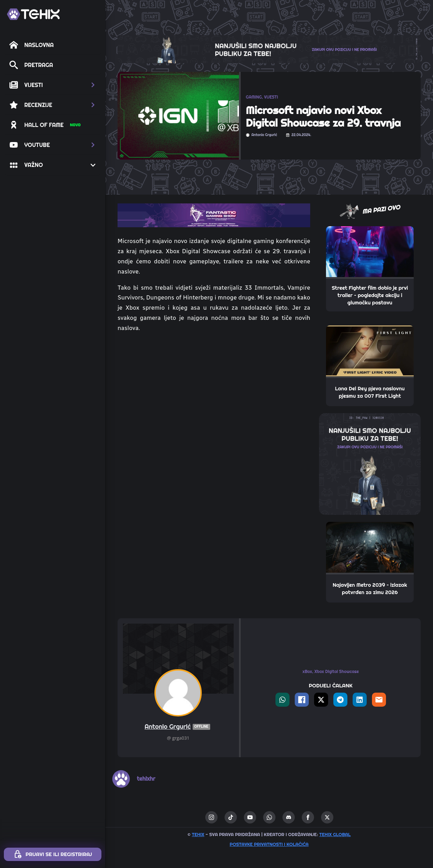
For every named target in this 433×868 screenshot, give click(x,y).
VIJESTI (271, 97)
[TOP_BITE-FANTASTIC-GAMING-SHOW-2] (214, 215)
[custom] (231, 817)
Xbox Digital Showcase (337, 671)
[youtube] (250, 817)
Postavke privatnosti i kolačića (269, 844)
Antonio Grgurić (178, 727)
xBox (307, 671)
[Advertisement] (214, 391)
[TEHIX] (33, 14)
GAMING (254, 97)
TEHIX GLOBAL (335, 834)
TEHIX (198, 834)
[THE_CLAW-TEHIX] (269, 48)
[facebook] (308, 817)
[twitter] (327, 817)
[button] (53, 85)
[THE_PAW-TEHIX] (370, 463)
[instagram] (211, 817)
